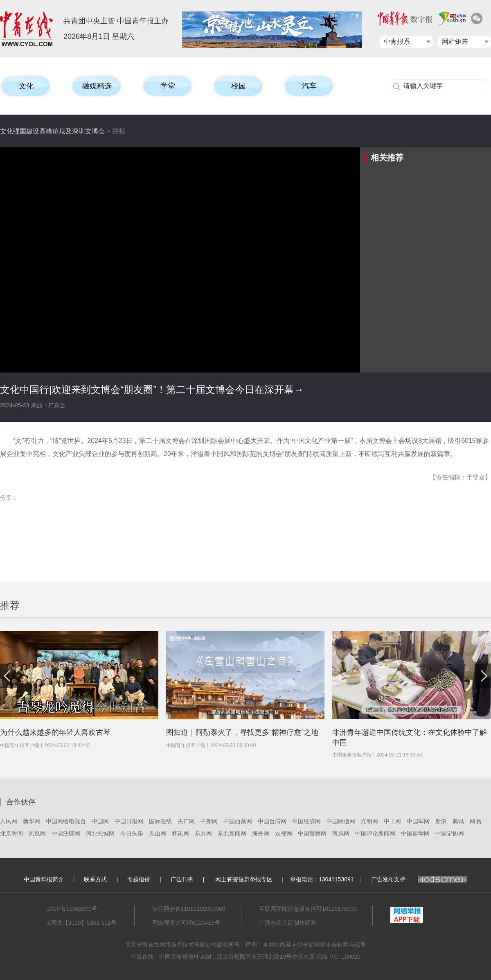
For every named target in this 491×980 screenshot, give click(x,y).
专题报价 (139, 879)
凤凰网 (37, 833)
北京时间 (11, 833)
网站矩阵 (455, 42)
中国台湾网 (272, 821)
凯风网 (341, 833)
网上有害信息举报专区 (244, 879)
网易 (475, 821)
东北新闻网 (232, 833)
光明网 (369, 821)
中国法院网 (66, 833)
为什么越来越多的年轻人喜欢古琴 (55, 732)
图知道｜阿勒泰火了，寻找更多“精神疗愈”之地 (242, 732)
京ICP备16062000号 (72, 909)
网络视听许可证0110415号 (186, 923)
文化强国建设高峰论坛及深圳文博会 (52, 131)
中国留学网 (415, 833)
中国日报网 (129, 821)
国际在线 (160, 821)
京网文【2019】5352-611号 (81, 923)
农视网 (284, 833)
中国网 (100, 821)
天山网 (158, 833)
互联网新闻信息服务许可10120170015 (308, 909)
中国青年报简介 (44, 879)
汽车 (309, 86)
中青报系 (397, 42)
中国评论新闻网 (375, 833)
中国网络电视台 (66, 821)
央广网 (186, 821)
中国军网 (418, 821)
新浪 (441, 821)
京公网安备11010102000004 (189, 909)
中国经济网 (306, 821)
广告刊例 (182, 879)
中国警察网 (312, 833)
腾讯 (458, 821)
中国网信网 (341, 821)
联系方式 (95, 879)
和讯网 (180, 833)
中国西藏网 (238, 821)
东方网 (203, 833)
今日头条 (132, 833)
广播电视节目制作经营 (288, 923)
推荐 (10, 605)
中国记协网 (450, 833)
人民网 (9, 821)
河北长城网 (100, 833)
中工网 (392, 821)
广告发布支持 (419, 879)
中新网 (209, 821)
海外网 (261, 833)
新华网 (32, 821)
